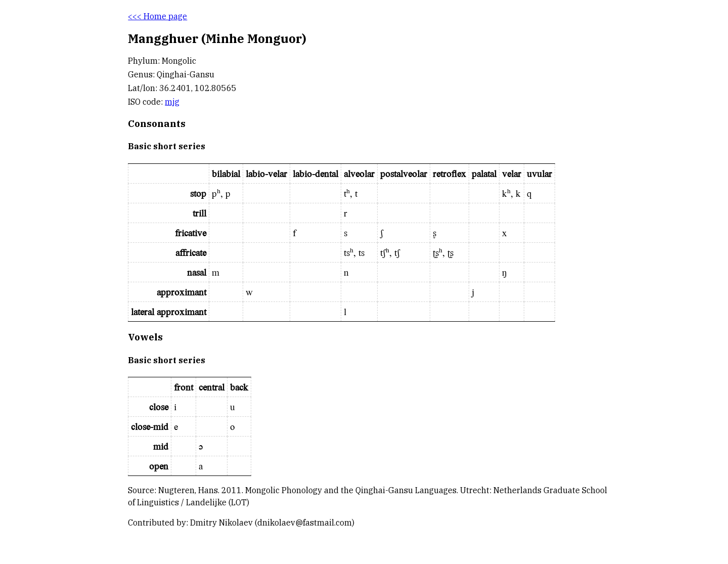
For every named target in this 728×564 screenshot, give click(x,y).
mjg (172, 102)
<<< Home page (157, 16)
